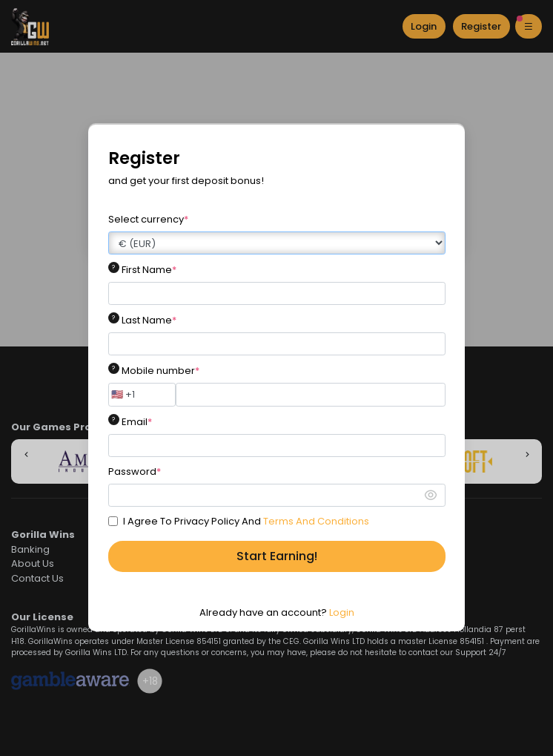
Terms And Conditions (316, 521)
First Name (149, 270)
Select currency (148, 219)
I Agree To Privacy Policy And (246, 521)
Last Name (149, 320)
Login (342, 612)
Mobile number (160, 371)
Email (137, 422)
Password (135, 471)
